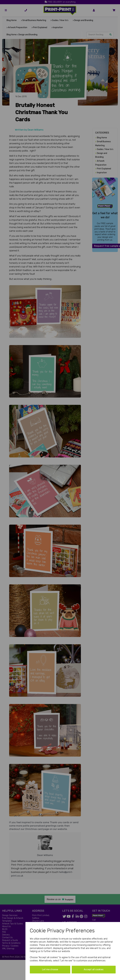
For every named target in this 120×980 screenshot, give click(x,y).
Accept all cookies (94, 969)
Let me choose (50, 969)
